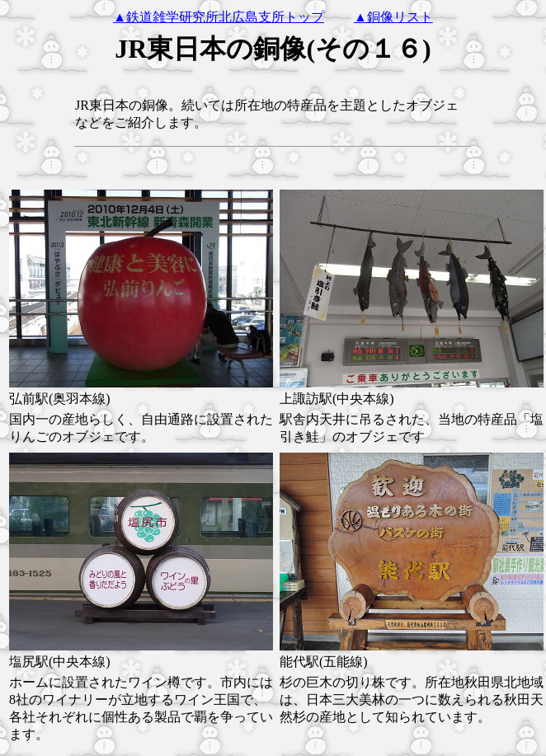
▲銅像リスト (393, 17)
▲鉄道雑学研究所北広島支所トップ (219, 17)
